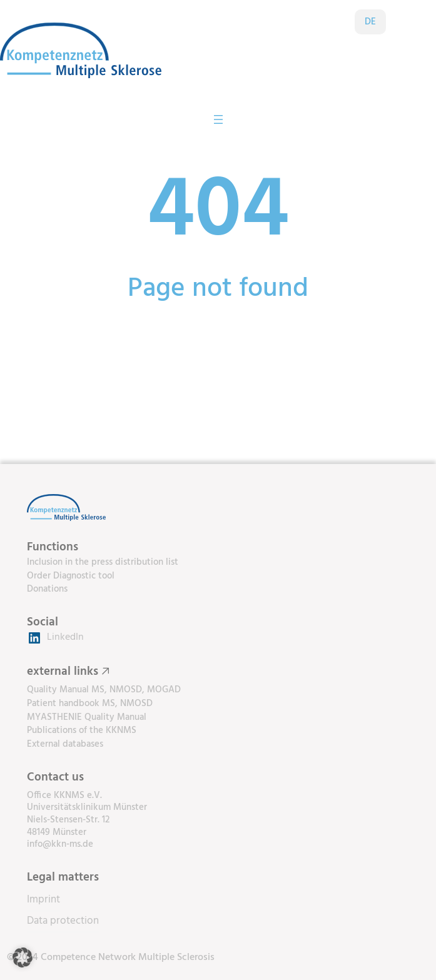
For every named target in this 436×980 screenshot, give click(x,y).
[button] (23, 957)
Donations (47, 589)
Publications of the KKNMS (82, 731)
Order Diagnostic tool (71, 576)
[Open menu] (218, 119)
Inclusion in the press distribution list (103, 563)
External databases (65, 745)
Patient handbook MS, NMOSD (90, 704)
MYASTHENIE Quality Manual (87, 718)
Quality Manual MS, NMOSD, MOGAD (104, 690)
